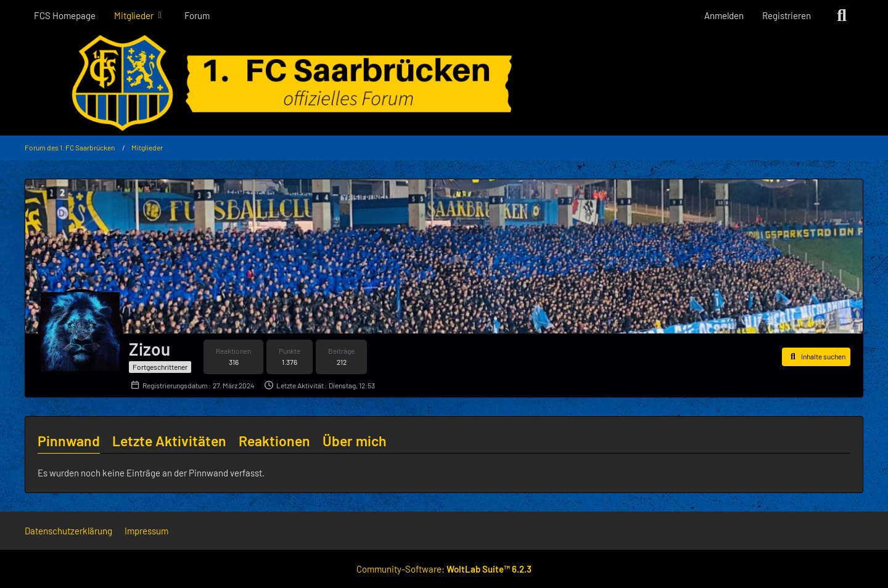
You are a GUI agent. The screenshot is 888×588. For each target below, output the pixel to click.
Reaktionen (274, 441)
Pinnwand (69, 441)
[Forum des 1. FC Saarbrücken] (444, 83)
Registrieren (787, 15)
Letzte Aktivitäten (169, 441)
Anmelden (724, 15)
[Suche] (842, 15)
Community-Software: (444, 569)
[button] (816, 357)
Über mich (355, 441)
